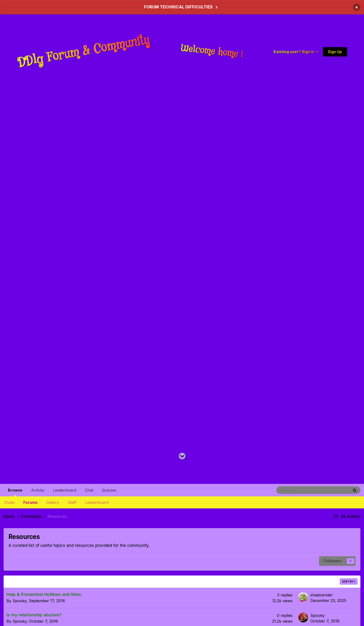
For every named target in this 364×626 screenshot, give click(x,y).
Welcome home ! (212, 51)
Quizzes (109, 490)
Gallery (53, 502)
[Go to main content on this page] (182, 456)
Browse (15, 492)
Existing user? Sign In (296, 52)
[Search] (300, 490)
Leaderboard (97, 502)
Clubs (9, 502)
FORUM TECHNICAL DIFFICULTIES (178, 7)
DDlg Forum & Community (84, 52)
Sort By (349, 581)
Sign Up (335, 51)
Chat (89, 490)
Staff (72, 502)
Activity (38, 490)
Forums (30, 502)
